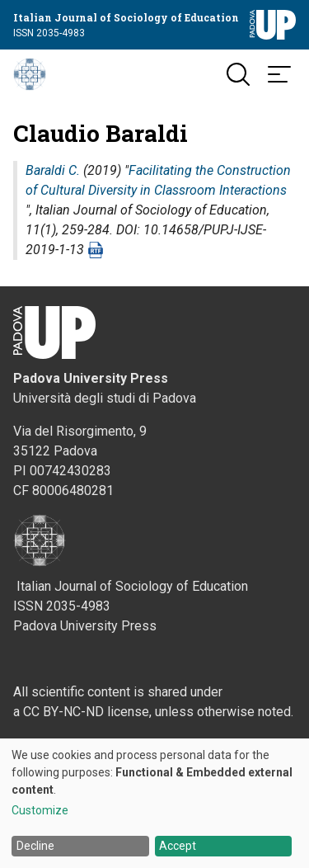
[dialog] (154, 803)
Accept (178, 846)
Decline (35, 846)
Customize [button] (40, 811)
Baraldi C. (53, 170)
